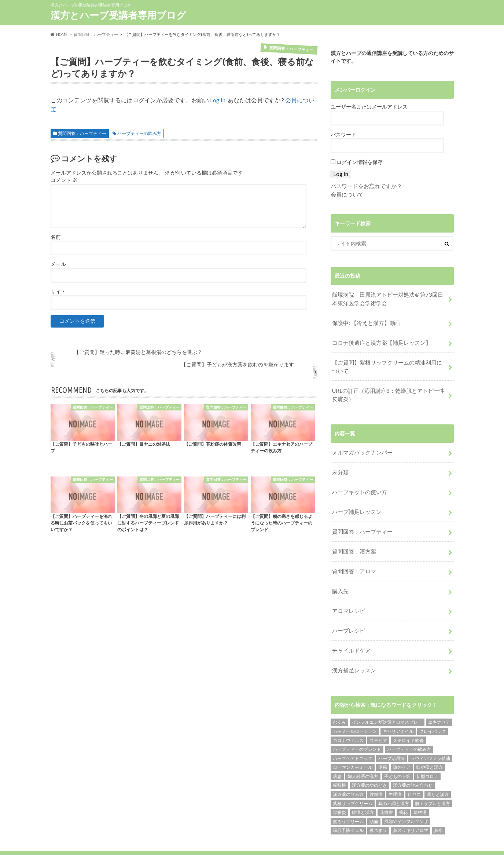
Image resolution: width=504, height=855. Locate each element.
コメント (64, 180)
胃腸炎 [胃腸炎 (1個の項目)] (339, 794)
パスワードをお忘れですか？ (364, 186)
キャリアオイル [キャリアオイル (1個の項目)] (398, 713)
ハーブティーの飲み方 (139, 133)
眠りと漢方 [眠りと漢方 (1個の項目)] (438, 776)
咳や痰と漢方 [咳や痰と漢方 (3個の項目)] (430, 749)
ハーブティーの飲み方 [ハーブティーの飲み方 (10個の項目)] (409, 731)
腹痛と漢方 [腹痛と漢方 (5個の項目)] (363, 794)
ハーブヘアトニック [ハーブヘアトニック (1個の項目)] (353, 740)
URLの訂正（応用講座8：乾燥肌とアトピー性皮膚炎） (390, 389)
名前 (56, 237)
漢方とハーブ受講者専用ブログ (118, 15)
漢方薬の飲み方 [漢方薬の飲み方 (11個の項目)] (348, 776)
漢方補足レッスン (353, 652)
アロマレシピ (347, 596)
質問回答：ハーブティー (82, 133)
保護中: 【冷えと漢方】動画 (364, 320)
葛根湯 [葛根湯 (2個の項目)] (420, 794)
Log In (218, 100)
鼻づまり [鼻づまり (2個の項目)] (378, 812)
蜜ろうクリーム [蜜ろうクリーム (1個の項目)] (348, 803)
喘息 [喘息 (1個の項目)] (337, 758)
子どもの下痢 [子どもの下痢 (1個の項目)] (397, 758)
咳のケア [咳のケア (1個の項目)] (402, 749)
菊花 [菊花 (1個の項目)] (403, 794)
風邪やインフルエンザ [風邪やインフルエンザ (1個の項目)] (406, 803)
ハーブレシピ (347, 615)
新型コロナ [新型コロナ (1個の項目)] (427, 758)
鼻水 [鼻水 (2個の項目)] (438, 812)
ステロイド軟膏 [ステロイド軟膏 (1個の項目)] (408, 722)
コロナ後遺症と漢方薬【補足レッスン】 (378, 339)
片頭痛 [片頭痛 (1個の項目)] (376, 776)
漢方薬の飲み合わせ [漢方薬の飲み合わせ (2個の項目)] (413, 767)
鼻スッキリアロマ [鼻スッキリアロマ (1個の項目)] (411, 812)
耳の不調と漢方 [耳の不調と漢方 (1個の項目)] (394, 785)
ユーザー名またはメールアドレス (369, 107)
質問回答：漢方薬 (353, 539)
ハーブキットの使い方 (358, 483)
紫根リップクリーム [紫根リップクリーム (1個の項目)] (353, 785)
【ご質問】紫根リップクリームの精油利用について (389, 362)
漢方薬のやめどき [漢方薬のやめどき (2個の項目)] (369, 767)
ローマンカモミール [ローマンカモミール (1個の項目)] (353, 749)
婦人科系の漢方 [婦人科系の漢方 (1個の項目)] (363, 758)
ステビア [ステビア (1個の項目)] (378, 722)
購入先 (340, 577)
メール (58, 264)
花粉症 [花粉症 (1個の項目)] (386, 794)
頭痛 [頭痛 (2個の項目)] (374, 803)
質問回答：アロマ (353, 558)
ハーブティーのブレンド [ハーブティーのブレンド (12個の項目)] (357, 731)
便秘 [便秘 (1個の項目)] (383, 749)
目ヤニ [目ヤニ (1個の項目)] (414, 776)
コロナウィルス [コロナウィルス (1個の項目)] (348, 722)
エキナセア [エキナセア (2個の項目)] (439, 704)
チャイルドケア (350, 634)
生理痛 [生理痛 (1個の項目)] (395, 776)
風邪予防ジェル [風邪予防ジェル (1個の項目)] (348, 812)
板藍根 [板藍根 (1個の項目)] (339, 767)
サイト (58, 291)
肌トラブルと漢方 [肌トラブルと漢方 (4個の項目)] (433, 785)
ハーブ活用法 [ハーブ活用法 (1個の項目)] (391, 740)
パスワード (343, 134)
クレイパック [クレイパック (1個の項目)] (433, 713)
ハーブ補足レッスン (355, 502)
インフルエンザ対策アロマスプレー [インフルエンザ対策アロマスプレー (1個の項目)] (387, 704)
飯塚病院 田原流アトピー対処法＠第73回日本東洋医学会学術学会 (389, 298)
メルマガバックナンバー (360, 445)
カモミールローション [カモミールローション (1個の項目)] (355, 713)
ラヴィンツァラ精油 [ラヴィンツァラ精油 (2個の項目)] (430, 740)
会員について (346, 194)
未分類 (340, 464)
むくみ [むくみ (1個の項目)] (339, 704)
